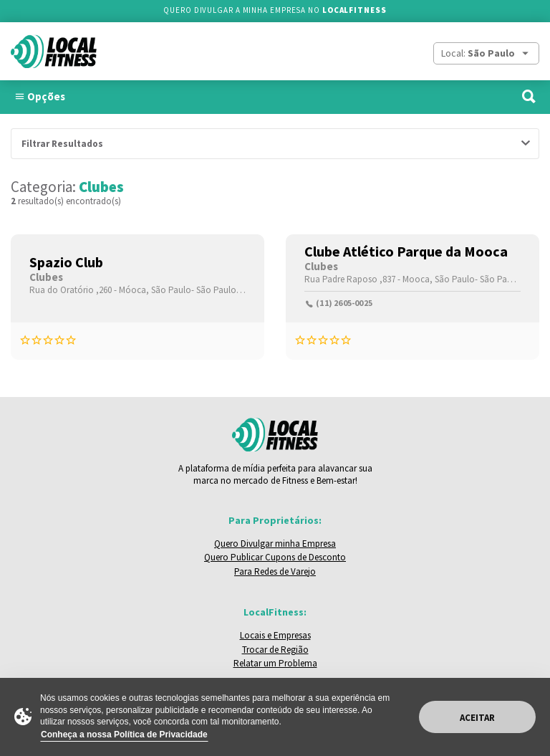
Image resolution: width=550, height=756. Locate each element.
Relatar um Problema (275, 663)
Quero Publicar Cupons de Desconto (275, 557)
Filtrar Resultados (62, 144)
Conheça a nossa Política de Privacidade (124, 735)
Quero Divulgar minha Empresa (275, 544)
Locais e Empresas (275, 635)
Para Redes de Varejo (275, 571)
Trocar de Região (275, 650)
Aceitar (477, 718)
